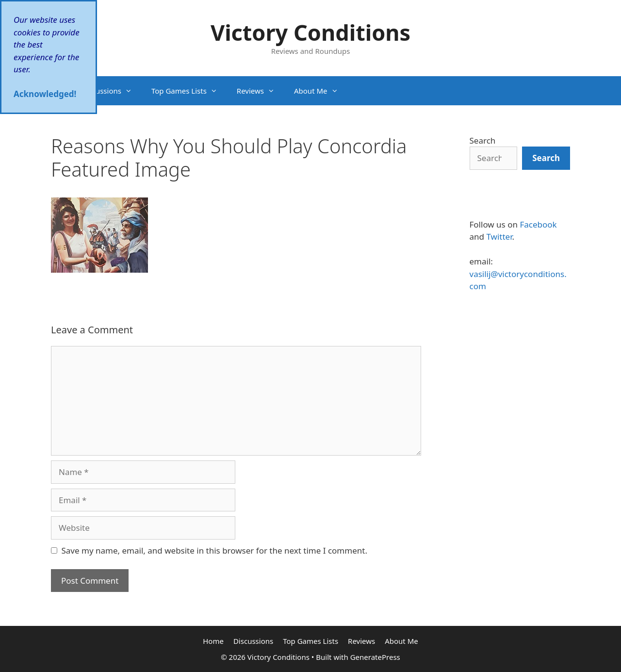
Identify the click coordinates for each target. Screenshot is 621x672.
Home (213, 641)
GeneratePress (375, 657)
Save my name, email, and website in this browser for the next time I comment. (214, 550)
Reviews (261, 91)
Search (483, 140)
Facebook (538, 224)
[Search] (546, 158)
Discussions (112, 91)
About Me (321, 91)
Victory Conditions (310, 32)
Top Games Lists (189, 91)
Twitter (499, 237)
